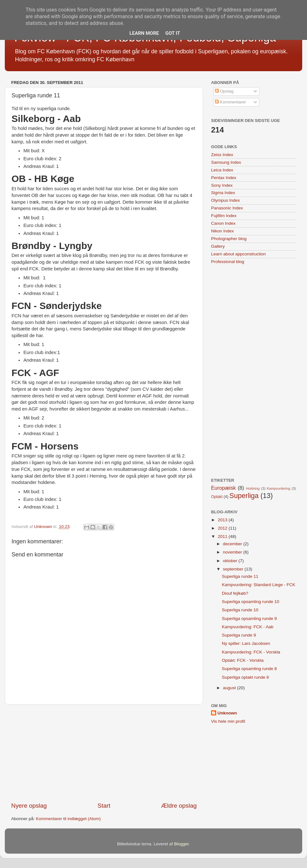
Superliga (244, 496)
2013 (223, 520)
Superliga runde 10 (240, 610)
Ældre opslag (179, 806)
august (230, 688)
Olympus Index (225, 200)
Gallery (218, 246)
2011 (223, 536)
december (233, 544)
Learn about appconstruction (238, 254)
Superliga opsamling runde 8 (249, 669)
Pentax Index (224, 178)
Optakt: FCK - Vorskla (243, 660)
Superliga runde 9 (239, 635)
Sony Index (222, 185)
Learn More (144, 33)
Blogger (181, 844)
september (234, 569)
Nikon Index (222, 231)
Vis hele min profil (228, 721)
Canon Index (223, 223)
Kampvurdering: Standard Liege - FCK (259, 585)
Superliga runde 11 (240, 576)
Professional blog (228, 262)
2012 (223, 528)
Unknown (227, 713)
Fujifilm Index (224, 216)
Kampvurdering (278, 488)
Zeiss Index (222, 155)
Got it (173, 33)
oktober (231, 561)
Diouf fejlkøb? (235, 593)
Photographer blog (229, 239)
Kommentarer (231, 102)
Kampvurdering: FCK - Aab (248, 627)
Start (104, 806)
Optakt (217, 497)
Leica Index (222, 170)
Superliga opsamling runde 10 (251, 602)
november (233, 552)
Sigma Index (223, 193)
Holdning (253, 488)
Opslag (224, 91)
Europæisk (223, 488)
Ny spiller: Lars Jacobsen (246, 643)
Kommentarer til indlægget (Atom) (68, 819)
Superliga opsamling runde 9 (249, 619)
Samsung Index (226, 162)
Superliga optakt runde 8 (245, 677)
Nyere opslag (29, 806)
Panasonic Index (227, 208)
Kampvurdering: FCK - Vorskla (251, 652)
